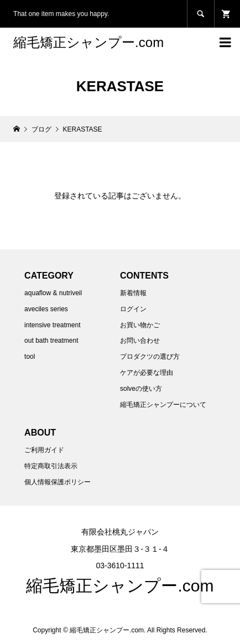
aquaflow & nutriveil (53, 293)
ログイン (133, 309)
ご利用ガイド (44, 450)
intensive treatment (52, 325)
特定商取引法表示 (51, 466)
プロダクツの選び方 (150, 357)
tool (30, 357)
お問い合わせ (140, 341)
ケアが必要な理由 (147, 373)
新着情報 (133, 293)
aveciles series (46, 309)
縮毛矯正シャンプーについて (163, 405)
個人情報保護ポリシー (58, 482)
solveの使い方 (141, 389)
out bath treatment (51, 341)
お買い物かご (140, 325)
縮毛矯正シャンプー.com (88, 42)
